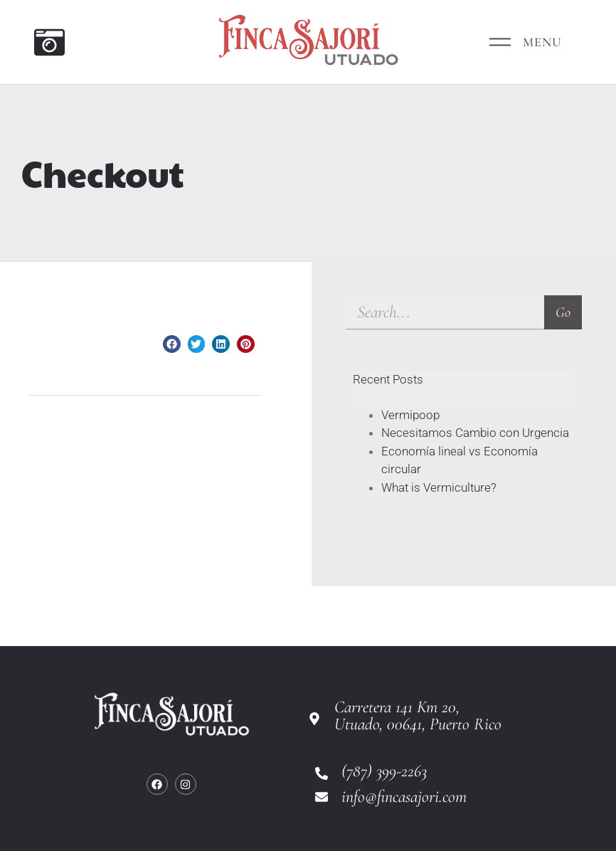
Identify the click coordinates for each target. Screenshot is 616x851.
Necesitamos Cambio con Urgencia (475, 433)
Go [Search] (563, 312)
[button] (172, 344)
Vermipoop (410, 415)
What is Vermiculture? (439, 487)
